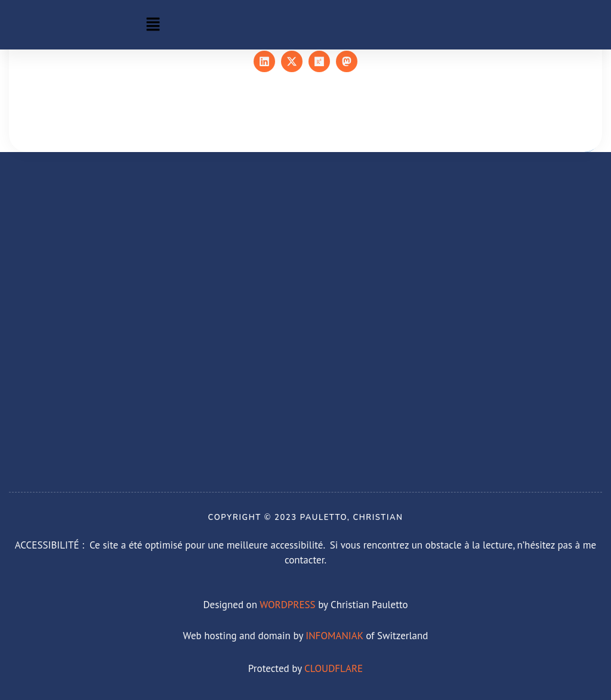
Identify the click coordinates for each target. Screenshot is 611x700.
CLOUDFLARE (334, 668)
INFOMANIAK (334, 636)
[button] (153, 25)
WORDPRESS (287, 605)
